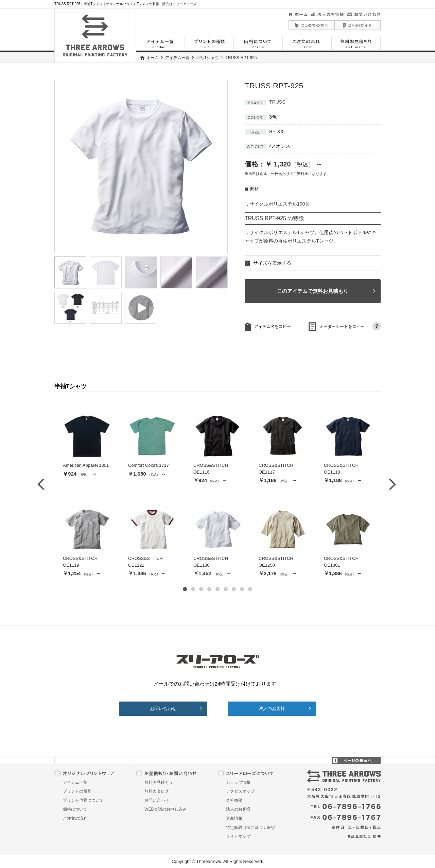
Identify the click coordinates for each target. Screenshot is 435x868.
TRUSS (277, 102)
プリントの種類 (77, 791)
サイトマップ (238, 836)
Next (392, 484)
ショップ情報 (238, 782)
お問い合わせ (163, 708)
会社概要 (234, 800)
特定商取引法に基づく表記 (250, 828)
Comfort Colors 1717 (149, 465)
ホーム (153, 58)
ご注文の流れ (75, 818)
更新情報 (234, 818)
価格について (75, 809)
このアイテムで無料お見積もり (313, 291)
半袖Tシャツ (207, 58)
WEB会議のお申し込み (166, 809)
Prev (43, 484)
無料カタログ (157, 791)
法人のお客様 (272, 708)
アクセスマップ (240, 791)
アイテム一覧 (177, 58)
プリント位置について (83, 800)
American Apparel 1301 (86, 465)
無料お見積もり (159, 782)
